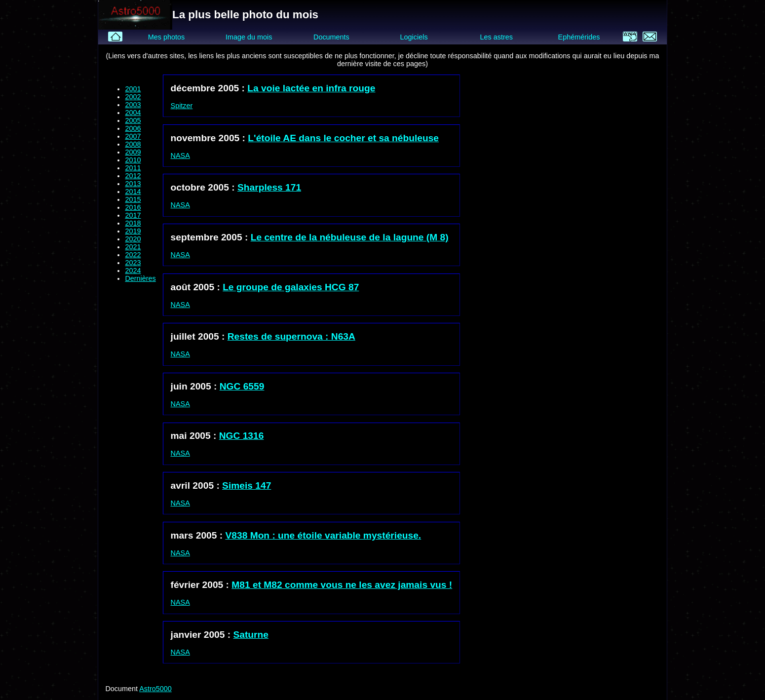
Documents (331, 37)
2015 (133, 199)
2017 (133, 215)
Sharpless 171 (269, 187)
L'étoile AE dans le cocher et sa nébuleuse (343, 138)
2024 (133, 271)
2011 (133, 168)
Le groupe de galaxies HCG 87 (291, 287)
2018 (133, 223)
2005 (133, 120)
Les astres (497, 37)
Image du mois (249, 37)
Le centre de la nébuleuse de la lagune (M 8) (350, 237)
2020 (133, 239)
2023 (133, 263)
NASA (180, 156)
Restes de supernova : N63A (291, 336)
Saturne (251, 635)
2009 (133, 152)
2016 (133, 207)
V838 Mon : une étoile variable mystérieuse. (324, 535)
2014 (133, 192)
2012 (133, 176)
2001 (133, 89)
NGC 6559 (242, 386)
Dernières (140, 278)
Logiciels (414, 37)
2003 (133, 105)
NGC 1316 (242, 436)
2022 (133, 255)
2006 (133, 128)
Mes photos (166, 37)
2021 (133, 247)
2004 (133, 113)
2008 (133, 144)
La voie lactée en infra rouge (311, 88)
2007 (133, 136)
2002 (133, 97)
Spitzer (182, 106)
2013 (133, 184)
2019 (133, 231)
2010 (133, 160)
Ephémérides (579, 37)
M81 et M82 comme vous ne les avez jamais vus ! (342, 585)
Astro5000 (155, 689)
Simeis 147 (247, 486)
